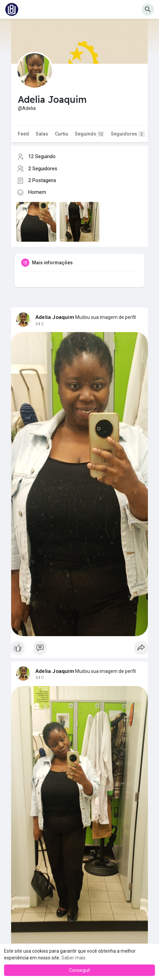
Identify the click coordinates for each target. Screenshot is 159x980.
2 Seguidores (43, 169)
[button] (148, 9)
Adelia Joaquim (55, 317)
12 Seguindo (42, 156)
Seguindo (89, 134)
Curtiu (61, 134)
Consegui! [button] (79, 970)
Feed (23, 134)
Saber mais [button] (73, 958)
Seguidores (128, 134)
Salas (42, 134)
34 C (40, 324)
